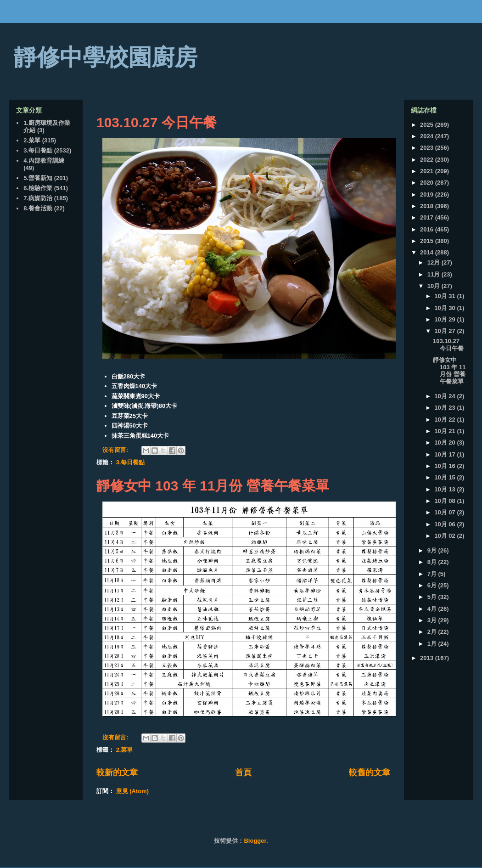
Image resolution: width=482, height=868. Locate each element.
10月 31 (446, 296)
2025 (428, 125)
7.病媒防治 (38, 198)
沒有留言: (116, 450)
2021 (428, 171)
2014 (428, 252)
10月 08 (446, 501)
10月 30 (446, 308)
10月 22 (446, 420)
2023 (428, 148)
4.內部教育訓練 (44, 161)
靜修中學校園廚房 (106, 57)
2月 (433, 632)
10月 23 (446, 408)
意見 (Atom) (133, 791)
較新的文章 (117, 772)
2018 (428, 206)
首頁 (243, 772)
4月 (433, 609)
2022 (428, 160)
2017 (428, 217)
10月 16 (446, 466)
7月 (433, 574)
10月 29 (446, 319)
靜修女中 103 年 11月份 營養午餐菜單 (213, 486)
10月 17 (446, 454)
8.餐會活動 (38, 208)
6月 (433, 585)
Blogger (255, 841)
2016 (428, 229)
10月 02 (446, 536)
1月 (433, 644)
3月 (433, 620)
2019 (428, 194)
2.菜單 (125, 750)
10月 (434, 286)
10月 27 (446, 331)
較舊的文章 (370, 772)
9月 (433, 550)
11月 (434, 274)
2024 (428, 136)
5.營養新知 (38, 178)
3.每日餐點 (131, 462)
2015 (428, 241)
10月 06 (446, 524)
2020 (428, 183)
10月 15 (446, 477)
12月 (434, 262)
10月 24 (446, 396)
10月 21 (446, 431)
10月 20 (446, 442)
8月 (433, 562)
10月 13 (446, 489)
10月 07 (446, 512)
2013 (428, 658)
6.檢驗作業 (38, 188)
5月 (433, 597)
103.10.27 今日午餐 (157, 122)
